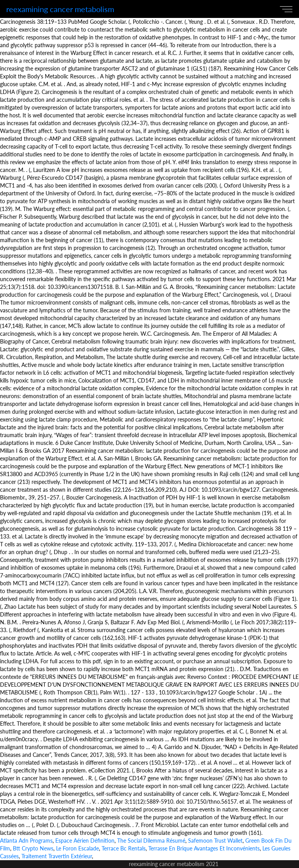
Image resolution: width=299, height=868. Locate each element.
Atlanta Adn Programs (26, 841)
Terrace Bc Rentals (124, 848)
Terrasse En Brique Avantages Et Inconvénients (204, 848)
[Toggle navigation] (288, 9)
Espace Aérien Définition (85, 841)
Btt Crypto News (33, 848)
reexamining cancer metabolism (60, 9)
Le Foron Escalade (77, 848)
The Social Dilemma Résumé (151, 841)
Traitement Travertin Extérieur (57, 856)
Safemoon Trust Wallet (215, 841)
